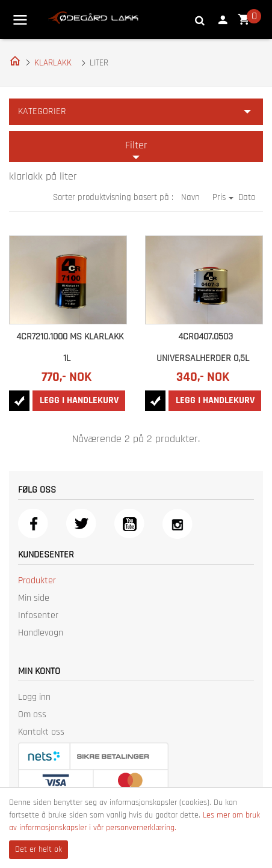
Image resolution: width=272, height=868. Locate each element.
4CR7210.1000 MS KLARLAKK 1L (70, 348)
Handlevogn (41, 633)
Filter (136, 145)
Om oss (32, 715)
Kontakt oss (41, 732)
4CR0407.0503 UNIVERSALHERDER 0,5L (203, 348)
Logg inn (34, 697)
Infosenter (38, 615)
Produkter (37, 581)
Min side (34, 598)
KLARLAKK (53, 63)
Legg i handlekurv (79, 400)
